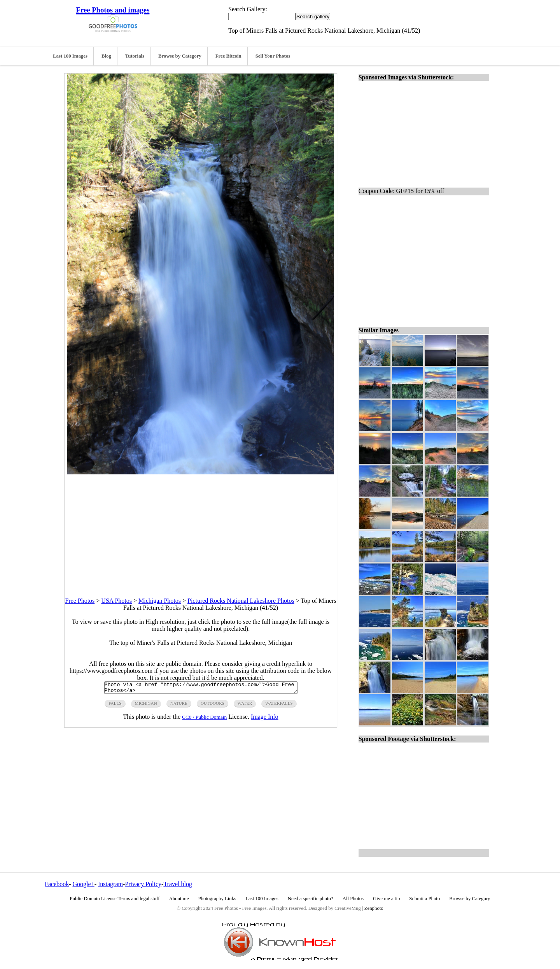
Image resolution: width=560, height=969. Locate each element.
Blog (106, 56)
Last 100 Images (70, 56)
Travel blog (178, 884)
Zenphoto (374, 908)
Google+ (84, 884)
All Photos (353, 899)
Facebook (57, 884)
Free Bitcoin (228, 56)
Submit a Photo (424, 899)
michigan (146, 706)
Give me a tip (386, 899)
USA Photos (116, 601)
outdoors (213, 706)
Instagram (110, 884)
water (245, 706)
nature (179, 706)
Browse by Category (180, 56)
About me (179, 899)
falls (115, 706)
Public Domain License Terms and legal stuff (115, 899)
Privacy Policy (143, 884)
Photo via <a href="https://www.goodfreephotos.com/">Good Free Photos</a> (201, 689)
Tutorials (135, 56)
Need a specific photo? (311, 899)
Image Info (265, 719)
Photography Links (217, 899)
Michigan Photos (160, 601)
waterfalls (279, 706)
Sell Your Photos (273, 56)
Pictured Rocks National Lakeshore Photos (241, 601)
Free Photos (80, 601)
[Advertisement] (201, 529)
